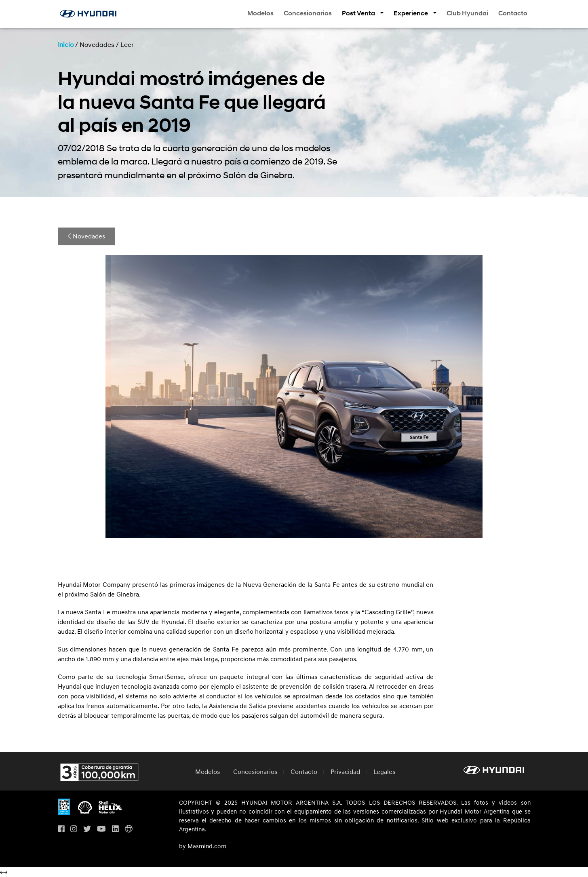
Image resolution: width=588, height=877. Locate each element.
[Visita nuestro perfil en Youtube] (101, 829)
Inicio (66, 45)
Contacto (513, 13)
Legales (384, 772)
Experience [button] (411, 13)
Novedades (86, 236)
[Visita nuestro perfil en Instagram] (74, 829)
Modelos (260, 13)
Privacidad (345, 772)
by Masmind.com (203, 847)
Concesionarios (308, 13)
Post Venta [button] (359, 13)
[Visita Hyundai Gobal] (129, 829)
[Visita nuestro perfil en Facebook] (61, 829)
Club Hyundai (467, 13)
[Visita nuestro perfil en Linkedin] (115, 829)
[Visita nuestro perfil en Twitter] (87, 829)
